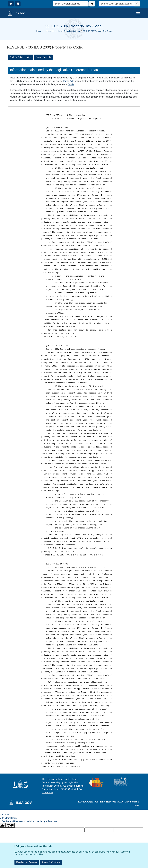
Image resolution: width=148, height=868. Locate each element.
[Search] (137, 4)
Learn (136, 805)
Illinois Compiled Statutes (69, 31)
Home (39, 31)
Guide (71, 84)
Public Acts (69, 81)
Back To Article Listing (20, 57)
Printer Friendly (43, 57)
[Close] (51, 862)
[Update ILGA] (92, 4)
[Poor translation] (10, 825)
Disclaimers (131, 802)
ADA (121, 802)
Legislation (49, 31)
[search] (116, 4)
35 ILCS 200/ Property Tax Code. (97, 31)
